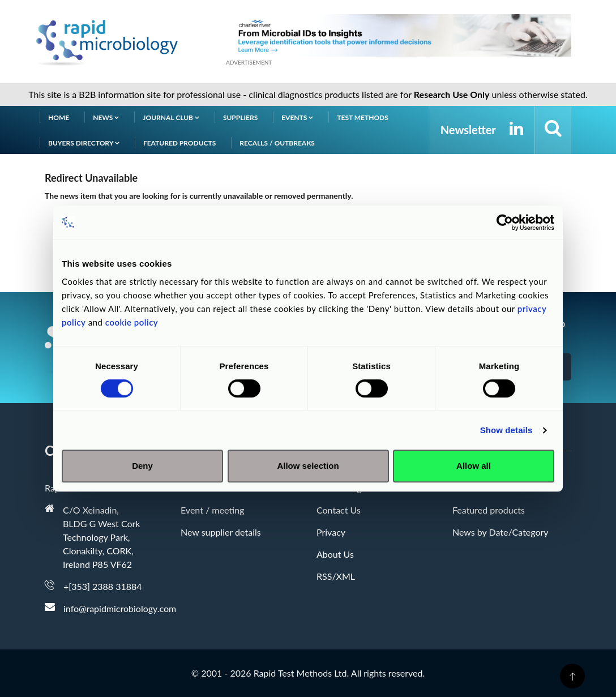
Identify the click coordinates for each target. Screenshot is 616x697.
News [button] (106, 117)
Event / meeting (212, 510)
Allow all (474, 466)
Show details (506, 430)
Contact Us (339, 510)
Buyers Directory (84, 143)
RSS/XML (336, 576)
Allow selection (308, 466)
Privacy (331, 532)
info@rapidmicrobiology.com (120, 608)
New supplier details (221, 532)
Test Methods (363, 117)
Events (297, 117)
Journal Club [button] (171, 117)
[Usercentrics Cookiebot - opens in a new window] (505, 223)
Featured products (179, 143)
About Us (335, 554)
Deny (142, 466)
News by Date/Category (500, 532)
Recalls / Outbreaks (277, 143)
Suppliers (240, 117)
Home (59, 117)
